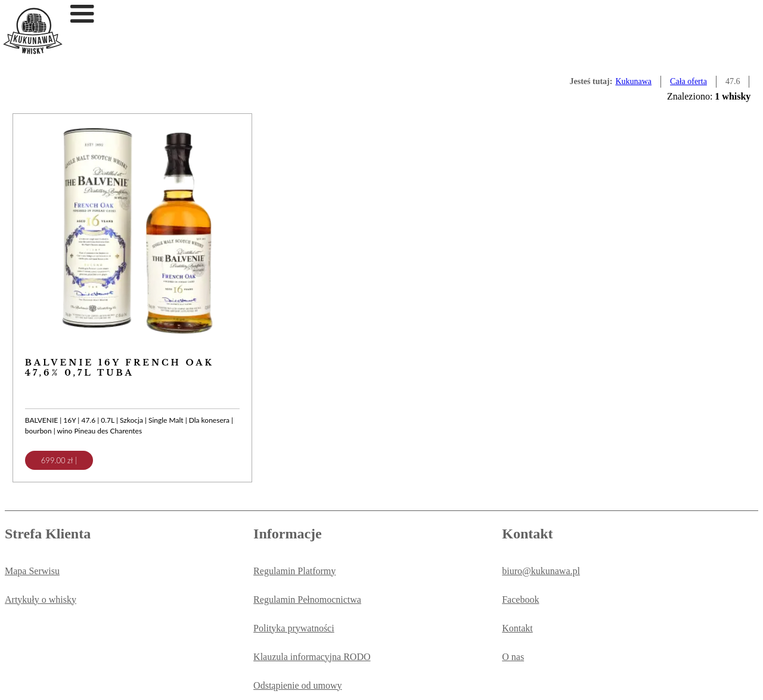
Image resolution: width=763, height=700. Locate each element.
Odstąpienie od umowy (297, 685)
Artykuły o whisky (41, 600)
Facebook (520, 600)
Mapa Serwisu (32, 571)
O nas (513, 657)
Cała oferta (688, 81)
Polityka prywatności (294, 628)
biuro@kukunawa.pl (541, 571)
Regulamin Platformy (294, 571)
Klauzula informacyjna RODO (312, 657)
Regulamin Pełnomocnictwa (307, 600)
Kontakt (517, 628)
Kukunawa (633, 81)
